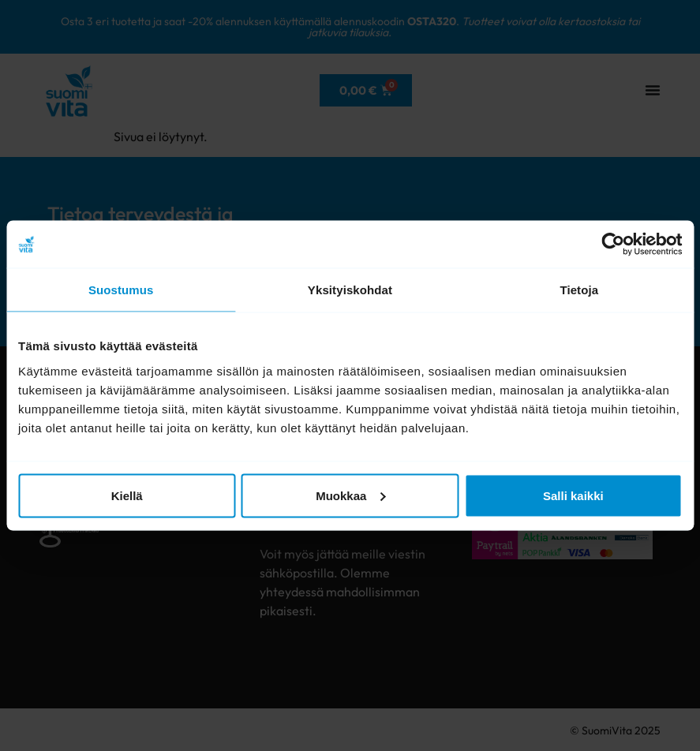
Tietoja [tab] (579, 290)
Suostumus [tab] (121, 290)
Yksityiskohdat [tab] (350, 290)
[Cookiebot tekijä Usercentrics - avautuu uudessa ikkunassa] (613, 245)
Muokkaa (350, 495)
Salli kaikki (573, 495)
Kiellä (127, 495)
